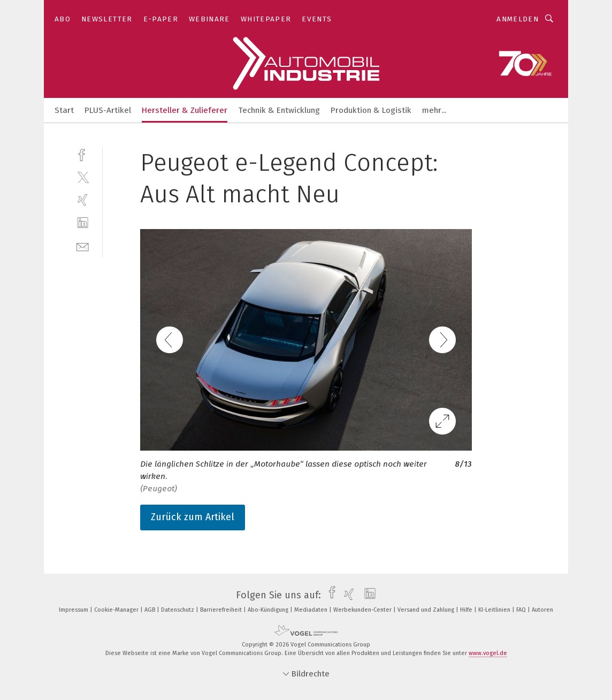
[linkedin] (83, 223)
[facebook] (83, 154)
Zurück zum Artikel (193, 517)
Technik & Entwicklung (279, 110)
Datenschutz (178, 610)
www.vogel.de (488, 653)
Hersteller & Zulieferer (185, 110)
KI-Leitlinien (495, 610)
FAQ (522, 610)
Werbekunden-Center (363, 610)
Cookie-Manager (117, 610)
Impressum (74, 610)
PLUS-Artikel (108, 110)
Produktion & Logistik (371, 110)
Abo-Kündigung (269, 610)
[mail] (83, 246)
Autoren (542, 610)
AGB (151, 610)
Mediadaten (312, 610)
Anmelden (518, 19)
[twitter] (83, 177)
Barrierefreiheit (222, 610)
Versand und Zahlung (427, 610)
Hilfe (467, 610)
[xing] (83, 200)
